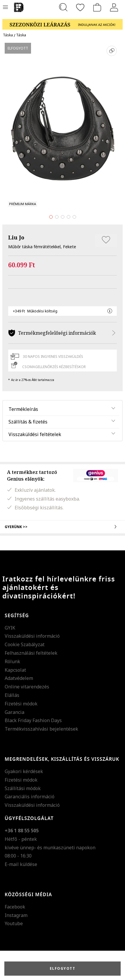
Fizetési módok (21, 704)
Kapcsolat (15, 670)
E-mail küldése (21, 864)
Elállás (12, 695)
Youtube (14, 923)
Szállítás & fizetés (28, 422)
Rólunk (12, 661)
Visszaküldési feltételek (35, 434)
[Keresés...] (63, 7)
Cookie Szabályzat (25, 644)
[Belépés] (114, 7)
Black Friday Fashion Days (33, 720)
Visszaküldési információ (32, 636)
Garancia (14, 712)
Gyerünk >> (62, 527)
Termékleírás (23, 409)
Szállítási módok (23, 788)
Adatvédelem (19, 678)
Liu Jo (16, 237)
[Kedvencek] (80, 7)
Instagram (16, 915)
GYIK (10, 628)
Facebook (15, 907)
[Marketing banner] (62, 22)
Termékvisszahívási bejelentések (41, 729)
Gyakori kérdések (24, 771)
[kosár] (97, 7)
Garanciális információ (30, 797)
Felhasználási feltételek (31, 653)
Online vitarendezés (27, 687)
